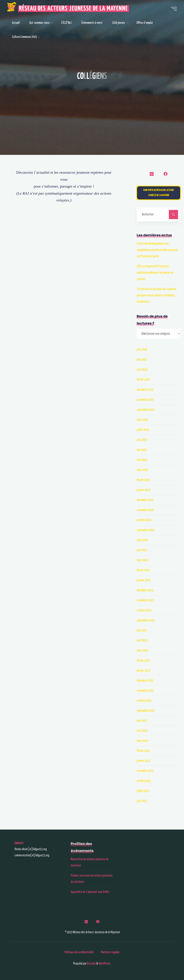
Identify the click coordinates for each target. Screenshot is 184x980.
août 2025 (142, 420)
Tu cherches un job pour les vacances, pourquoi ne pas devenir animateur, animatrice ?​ (157, 295)
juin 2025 (142, 440)
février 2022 (143, 751)
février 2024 (143, 570)
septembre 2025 (146, 410)
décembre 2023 (145, 590)
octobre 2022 (144, 701)
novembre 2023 (145, 600)
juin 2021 (142, 801)
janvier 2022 (143, 761)
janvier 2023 (143, 671)
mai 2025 (142, 450)
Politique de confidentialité (79, 952)
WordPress (104, 964)
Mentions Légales (110, 952)
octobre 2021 (144, 781)
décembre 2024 (145, 500)
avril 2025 (142, 460)
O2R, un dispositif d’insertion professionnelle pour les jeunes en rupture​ (155, 273)
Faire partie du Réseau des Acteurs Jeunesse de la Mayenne (159, 193)
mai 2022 (142, 721)
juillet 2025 (143, 430)
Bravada (91, 964)
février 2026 (143, 380)
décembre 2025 (145, 390)
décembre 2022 (145, 681)
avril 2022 (142, 731)
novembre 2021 (145, 771)
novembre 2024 (145, 510)
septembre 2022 (146, 711)
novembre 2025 (145, 400)
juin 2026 (142, 350)
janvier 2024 (143, 580)
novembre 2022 (145, 691)
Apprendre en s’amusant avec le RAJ (90, 892)
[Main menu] (174, 9)
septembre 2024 (146, 530)
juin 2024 (142, 550)
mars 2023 (142, 650)
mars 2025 (142, 470)
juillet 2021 (143, 791)
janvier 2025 (143, 490)
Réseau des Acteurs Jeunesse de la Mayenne (74, 9)
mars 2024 (142, 560)
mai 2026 (142, 360)
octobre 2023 (144, 610)
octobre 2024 (144, 520)
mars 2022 (142, 741)
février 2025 (143, 480)
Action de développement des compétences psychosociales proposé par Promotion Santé (157, 250)
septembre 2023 (146, 620)
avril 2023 (142, 640)
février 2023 (143, 661)
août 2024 (142, 540)
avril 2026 (142, 370)
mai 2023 (142, 630)
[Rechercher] (173, 215)
